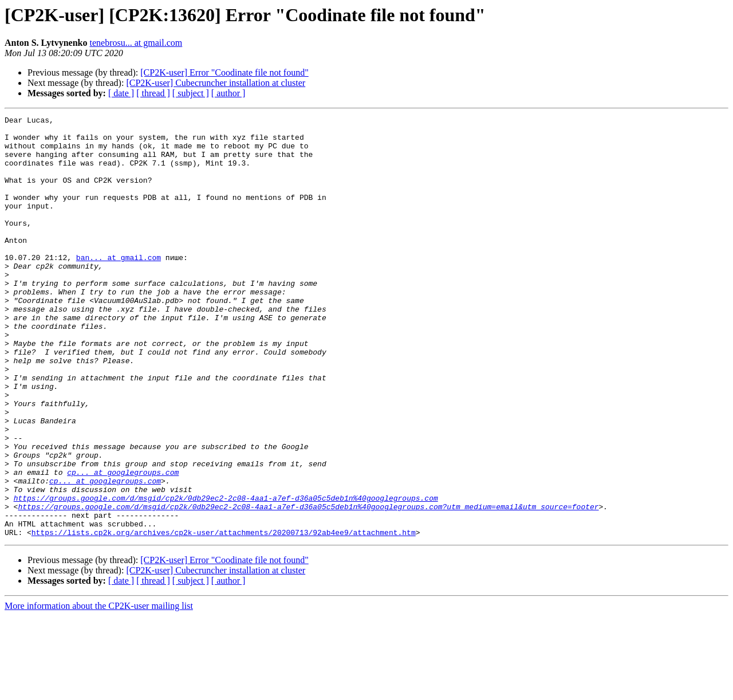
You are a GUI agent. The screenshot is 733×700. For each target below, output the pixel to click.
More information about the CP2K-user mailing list (99, 690)
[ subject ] (191, 93)
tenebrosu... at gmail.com (136, 43)
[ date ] (121, 93)
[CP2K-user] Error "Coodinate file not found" (224, 72)
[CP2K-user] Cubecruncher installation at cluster (216, 83)
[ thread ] (153, 93)
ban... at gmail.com (119, 286)
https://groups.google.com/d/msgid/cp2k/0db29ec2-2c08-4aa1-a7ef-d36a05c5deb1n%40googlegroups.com (226, 575)
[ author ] (228, 93)
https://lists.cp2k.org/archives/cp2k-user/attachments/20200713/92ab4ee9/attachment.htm (224, 616)
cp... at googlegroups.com (123, 544)
